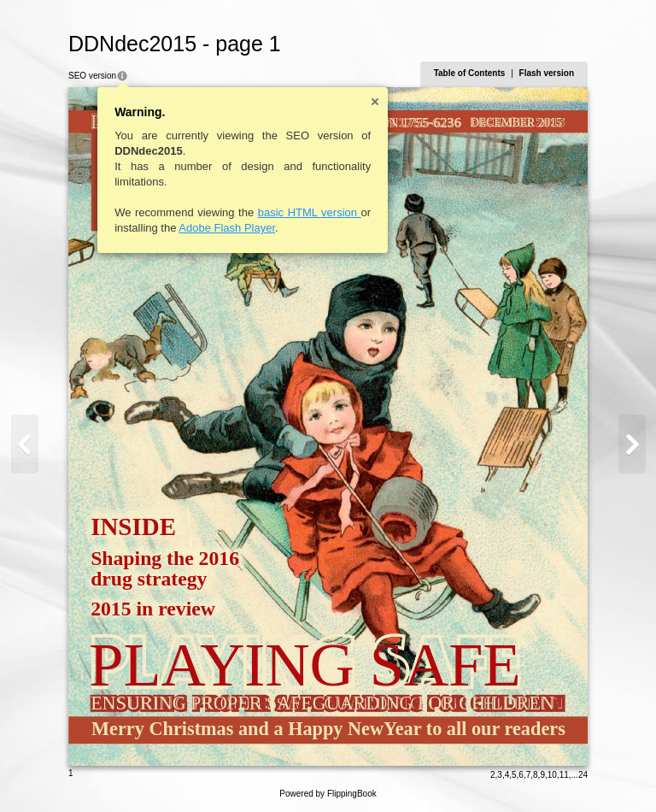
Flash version (547, 73)
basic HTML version (310, 212)
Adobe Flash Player (227, 228)
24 (583, 775)
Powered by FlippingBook (328, 794)
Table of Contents (470, 73)
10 (552, 775)
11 (564, 775)
